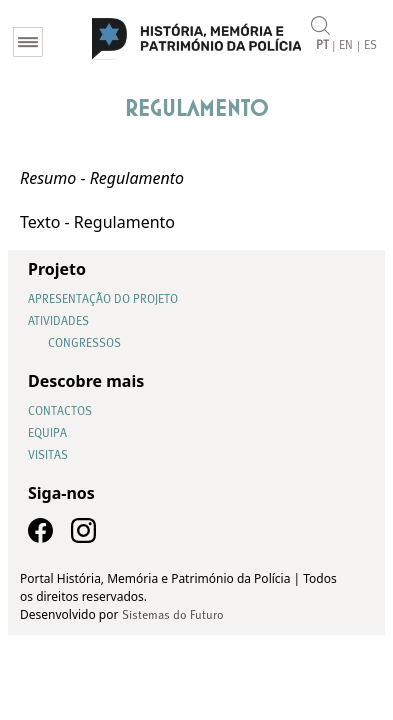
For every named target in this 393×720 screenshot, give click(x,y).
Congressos (84, 344)
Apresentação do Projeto (103, 300)
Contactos (60, 412)
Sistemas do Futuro (173, 616)
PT (322, 46)
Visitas (48, 456)
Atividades (58, 322)
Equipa (47, 434)
